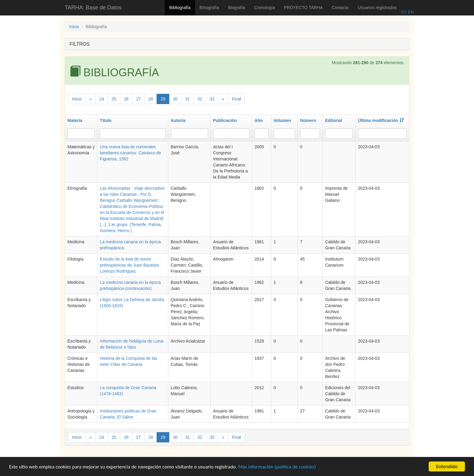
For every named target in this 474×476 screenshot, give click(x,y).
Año (259, 120)
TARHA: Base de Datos (93, 8)
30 (175, 99)
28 (151, 99)
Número (308, 120)
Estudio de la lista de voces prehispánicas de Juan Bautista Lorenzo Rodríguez (129, 265)
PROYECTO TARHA (303, 8)
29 (163, 99)
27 (138, 99)
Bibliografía (180, 8)
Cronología (265, 8)
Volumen (282, 120)
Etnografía (209, 8)
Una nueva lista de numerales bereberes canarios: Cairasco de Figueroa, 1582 (130, 153)
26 (126, 99)
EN (410, 12)
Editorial (333, 120)
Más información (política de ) (277, 467)
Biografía (237, 8)
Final (236, 99)
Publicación (225, 120)
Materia (75, 120)
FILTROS (80, 44)
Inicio (74, 27)
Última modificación (381, 120)
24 (102, 99)
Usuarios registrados (377, 8)
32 (200, 99)
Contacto (340, 8)
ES (404, 12)
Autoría (178, 120)
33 (212, 99)
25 (114, 99)
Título (106, 120)
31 (188, 99)
